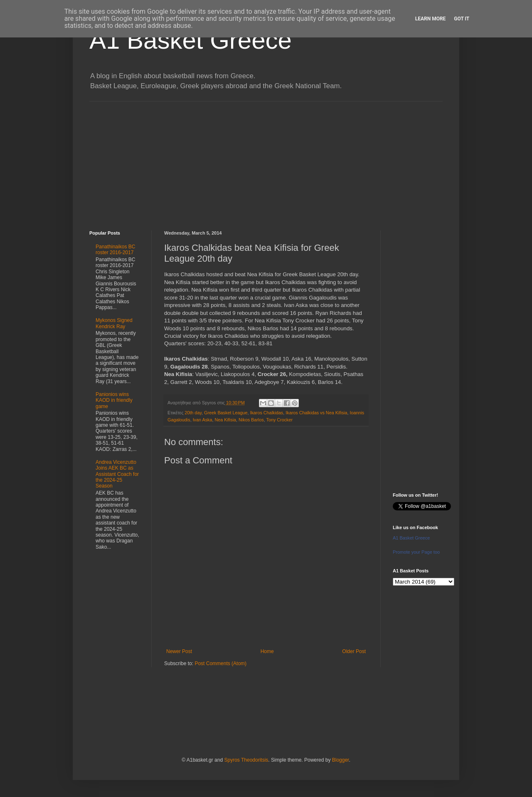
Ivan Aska (203, 420)
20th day (193, 413)
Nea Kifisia (225, 420)
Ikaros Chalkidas (266, 413)
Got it (462, 19)
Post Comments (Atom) (220, 663)
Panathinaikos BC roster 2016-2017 (115, 250)
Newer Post (179, 651)
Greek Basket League (226, 413)
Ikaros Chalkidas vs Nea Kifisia (316, 413)
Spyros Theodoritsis (246, 760)
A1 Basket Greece (191, 40)
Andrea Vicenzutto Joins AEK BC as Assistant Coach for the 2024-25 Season (117, 474)
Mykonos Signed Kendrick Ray (114, 323)
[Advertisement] (266, 160)
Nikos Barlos (251, 420)
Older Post (354, 651)
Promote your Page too (416, 552)
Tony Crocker (279, 420)
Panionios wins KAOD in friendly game (114, 400)
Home (267, 651)
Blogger (341, 760)
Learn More (431, 19)
